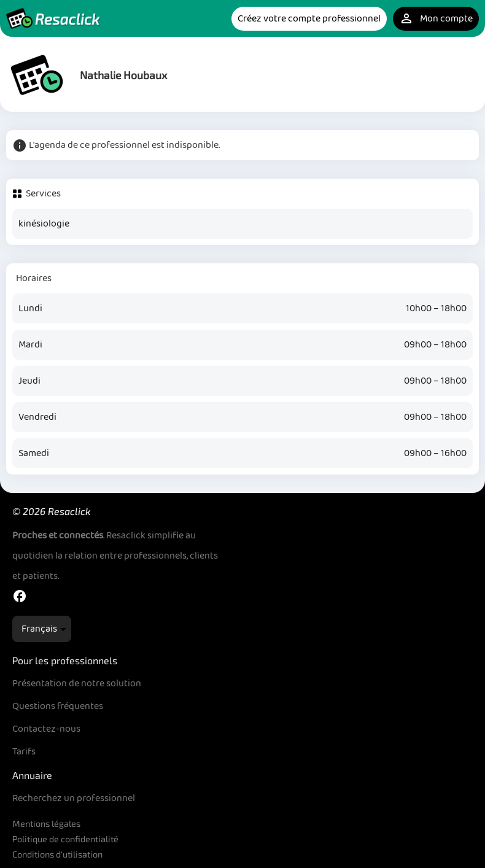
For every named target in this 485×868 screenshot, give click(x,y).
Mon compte (436, 19)
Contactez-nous (46, 729)
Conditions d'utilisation (57, 854)
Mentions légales (46, 823)
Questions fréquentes (58, 706)
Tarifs (24, 752)
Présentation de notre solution (77, 684)
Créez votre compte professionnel (309, 19)
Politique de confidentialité (65, 839)
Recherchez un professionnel (74, 798)
